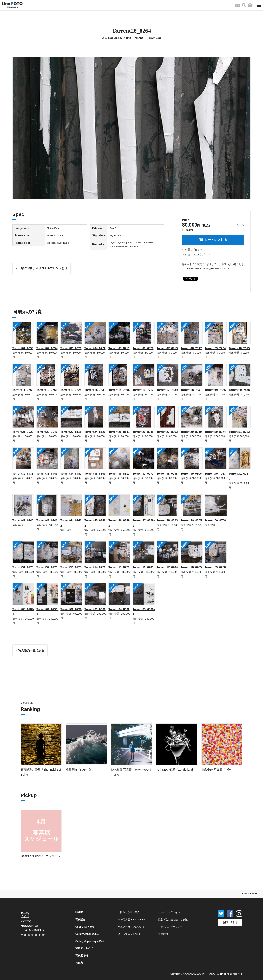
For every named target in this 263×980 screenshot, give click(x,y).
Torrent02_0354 (47, 348)
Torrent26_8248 (143, 432)
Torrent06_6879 (143, 348)
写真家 (79, 963)
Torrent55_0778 (119, 567)
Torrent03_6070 (71, 348)
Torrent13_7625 (71, 390)
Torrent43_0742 (47, 520)
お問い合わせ (193, 250)
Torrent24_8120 (95, 432)
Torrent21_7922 (23, 432)
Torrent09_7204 (215, 348)
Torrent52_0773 (47, 567)
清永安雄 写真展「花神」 (218, 770)
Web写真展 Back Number (132, 920)
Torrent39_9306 (191, 474)
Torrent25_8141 (119, 432)
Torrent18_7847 (191, 390)
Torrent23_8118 (71, 432)
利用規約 (163, 934)
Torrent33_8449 (47, 474)
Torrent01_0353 (23, 348)
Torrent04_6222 (95, 348)
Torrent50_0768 (215, 520)
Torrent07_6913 (167, 348)
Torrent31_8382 (239, 432)
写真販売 (80, 920)
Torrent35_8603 (95, 474)
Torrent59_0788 (215, 567)
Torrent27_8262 (167, 432)
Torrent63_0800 (95, 609)
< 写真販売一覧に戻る (30, 650)
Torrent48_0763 (167, 520)
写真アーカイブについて (131, 927)
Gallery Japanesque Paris (90, 941)
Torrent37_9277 (143, 474)
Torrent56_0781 (143, 567)
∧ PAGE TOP (249, 894)
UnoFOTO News (85, 927)
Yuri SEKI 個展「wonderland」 (176, 770)
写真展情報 (82, 956)
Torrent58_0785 (191, 567)
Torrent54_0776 (95, 567)
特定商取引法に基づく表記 (173, 920)
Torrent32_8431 (23, 474)
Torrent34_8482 (71, 474)
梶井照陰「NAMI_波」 (80, 770)
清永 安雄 (155, 38)
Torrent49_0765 (191, 520)
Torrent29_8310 (191, 432)
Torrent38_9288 (167, 474)
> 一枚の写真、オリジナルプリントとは (42, 268)
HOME (79, 912)
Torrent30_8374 (215, 432)
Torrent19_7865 (215, 390)
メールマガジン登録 (129, 934)
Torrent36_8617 (119, 474)
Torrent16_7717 (143, 390)
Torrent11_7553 (23, 390)
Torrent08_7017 (191, 348)
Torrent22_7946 (47, 432)
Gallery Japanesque (87, 934)
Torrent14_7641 (95, 390)
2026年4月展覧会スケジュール (40, 856)
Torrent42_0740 (23, 520)
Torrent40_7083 (215, 474)
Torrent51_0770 (23, 567)
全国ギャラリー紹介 (129, 912)
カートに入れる (213, 240)
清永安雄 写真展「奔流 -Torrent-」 (124, 38)
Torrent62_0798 (71, 609)
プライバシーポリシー (170, 927)
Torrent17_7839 (167, 390)
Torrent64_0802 (119, 609)
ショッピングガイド (198, 255)
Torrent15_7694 (119, 390)
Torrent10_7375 (239, 348)
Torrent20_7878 (239, 390)
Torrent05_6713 (119, 348)
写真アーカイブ (84, 948)
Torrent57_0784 (167, 567)
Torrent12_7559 (47, 390)
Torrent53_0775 (71, 567)
